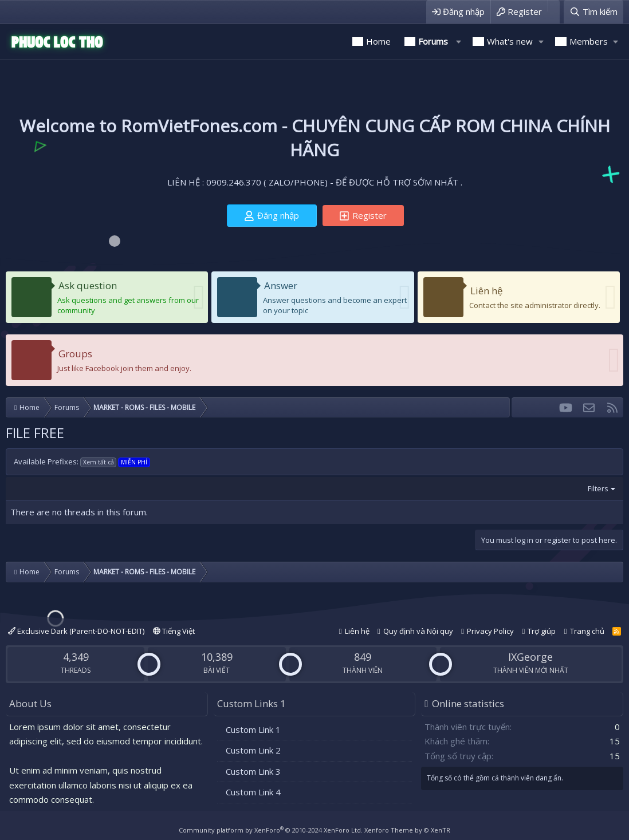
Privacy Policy (490, 631)
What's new (510, 41)
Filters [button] (598, 488)
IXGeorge (530, 657)
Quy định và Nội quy (418, 631)
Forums (433, 41)
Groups (75, 354)
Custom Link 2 (253, 750)
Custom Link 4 (253, 792)
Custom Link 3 (253, 771)
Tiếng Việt (174, 631)
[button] (458, 42)
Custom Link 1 (253, 729)
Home (378, 41)
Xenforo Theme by (407, 830)
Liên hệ (487, 291)
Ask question (88, 285)
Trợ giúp (542, 631)
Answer (281, 285)
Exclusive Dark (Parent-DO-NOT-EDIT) (76, 631)
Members (589, 41)
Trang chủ (587, 631)
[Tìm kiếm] (593, 12)
